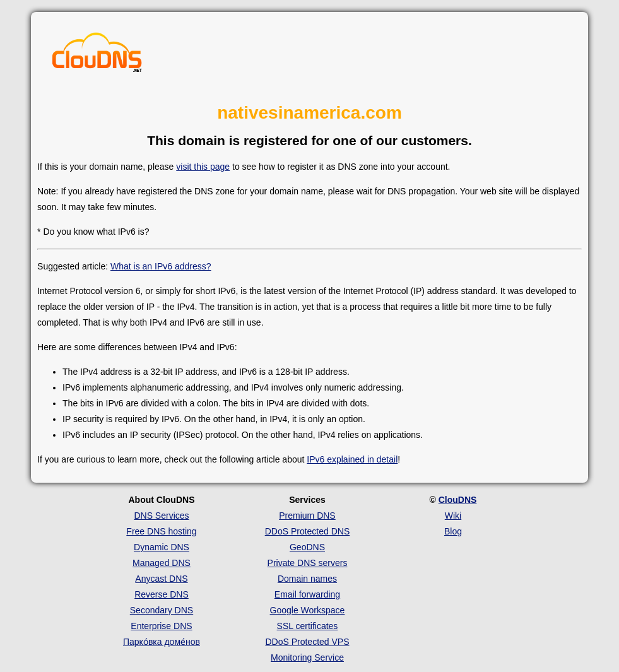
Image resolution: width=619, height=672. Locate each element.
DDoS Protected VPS (307, 642)
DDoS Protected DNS (308, 531)
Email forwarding (307, 594)
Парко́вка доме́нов (162, 642)
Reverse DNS (162, 594)
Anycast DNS (161, 579)
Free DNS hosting (161, 531)
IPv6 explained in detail (352, 459)
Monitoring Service (307, 657)
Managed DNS (162, 563)
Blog (453, 531)
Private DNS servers (308, 563)
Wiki (453, 516)
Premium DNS (307, 516)
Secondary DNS (162, 610)
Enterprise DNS (161, 626)
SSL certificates (308, 626)
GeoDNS (307, 547)
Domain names (307, 579)
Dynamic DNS (162, 547)
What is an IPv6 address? (161, 266)
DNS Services (161, 516)
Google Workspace (308, 610)
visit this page (203, 167)
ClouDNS (458, 500)
